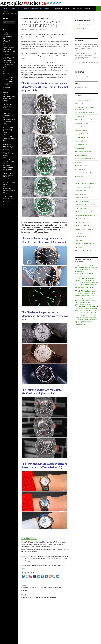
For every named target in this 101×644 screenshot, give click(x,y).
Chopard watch (79, 148)
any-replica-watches (85, 269)
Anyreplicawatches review (85, 278)
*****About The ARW (82, 100)
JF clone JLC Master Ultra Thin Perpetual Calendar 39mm (8, 175)
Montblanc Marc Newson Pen (84, 299)
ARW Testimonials (78, 8)
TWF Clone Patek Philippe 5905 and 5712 (8, 106)
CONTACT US (29, 538)
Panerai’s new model (8, 72)
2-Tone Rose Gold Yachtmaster (82, 266)
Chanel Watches (80, 144)
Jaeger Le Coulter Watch (82, 173)
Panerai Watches (80, 198)
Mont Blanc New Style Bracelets (85, 183)
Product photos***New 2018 (84, 205)
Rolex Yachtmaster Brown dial (82, 321)
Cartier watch (86, 284)
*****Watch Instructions (82, 120)
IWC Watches (79, 169)
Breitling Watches (80, 134)
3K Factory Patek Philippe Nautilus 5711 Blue (9, 190)
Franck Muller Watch (81, 155)
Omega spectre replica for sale (86, 304)
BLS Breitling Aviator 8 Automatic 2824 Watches (9, 98)
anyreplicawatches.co (86, 273)
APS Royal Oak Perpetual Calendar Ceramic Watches (8, 167)
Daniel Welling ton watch (82, 152)
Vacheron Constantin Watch (83, 244)
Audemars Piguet (80, 123)
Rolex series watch (80, 219)
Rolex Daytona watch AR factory (85, 215)
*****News (78, 104)
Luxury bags (78, 180)
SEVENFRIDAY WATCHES (83, 229)
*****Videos (79, 116)
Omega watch (79, 190)
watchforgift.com (81, 325)
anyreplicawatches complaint (82, 276)
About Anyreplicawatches (63, 8)
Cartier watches (80, 141)
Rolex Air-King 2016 (79, 314)
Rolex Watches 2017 (81, 222)
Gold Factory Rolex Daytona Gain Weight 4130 (8, 138)
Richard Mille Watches (81, 208)
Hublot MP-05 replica (87, 295)
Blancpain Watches (81, 127)
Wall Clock (78, 247)
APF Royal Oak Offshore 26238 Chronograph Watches (9, 114)
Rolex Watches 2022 (81, 226)
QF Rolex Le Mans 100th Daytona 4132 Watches (8, 154)
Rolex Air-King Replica (90, 314)
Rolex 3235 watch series (82, 212)
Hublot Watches (80, 166)
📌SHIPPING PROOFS (82, 251)
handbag (77, 162)
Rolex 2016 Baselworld (92, 312)
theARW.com (89, 323)
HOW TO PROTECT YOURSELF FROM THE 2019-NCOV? (45, 596)
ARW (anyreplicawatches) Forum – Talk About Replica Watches (28, 8)
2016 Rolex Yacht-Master (88, 268)
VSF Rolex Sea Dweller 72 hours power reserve (9, 121)
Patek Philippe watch (81, 201)
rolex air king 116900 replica (82, 316)
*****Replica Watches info (83, 113)
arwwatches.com (81, 280)
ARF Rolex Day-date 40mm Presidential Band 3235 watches (8, 146)
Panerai (90, 306)
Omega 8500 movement (91, 301)
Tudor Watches (79, 240)
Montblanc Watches (81, 187)
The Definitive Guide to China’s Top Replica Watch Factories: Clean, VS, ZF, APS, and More (9, 49)
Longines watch (80, 176)
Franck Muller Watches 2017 (83, 159)
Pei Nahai (84, 308)
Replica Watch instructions (88, 310)
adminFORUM (42, 29)
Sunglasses (78, 233)
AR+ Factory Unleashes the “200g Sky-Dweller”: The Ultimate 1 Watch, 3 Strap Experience (8, 79)
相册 (25, 29)
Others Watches (80, 194)
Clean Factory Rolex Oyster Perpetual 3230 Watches (9, 183)
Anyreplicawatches (79, 271)
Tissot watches (79, 237)
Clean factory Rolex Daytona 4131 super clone (8, 198)
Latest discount (90, 8)
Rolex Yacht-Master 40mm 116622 (88, 319)
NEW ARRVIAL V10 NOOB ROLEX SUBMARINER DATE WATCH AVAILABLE (45, 588)
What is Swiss (90, 325)
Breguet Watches (80, 130)
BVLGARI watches (80, 137)
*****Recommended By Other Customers (35, 19)
